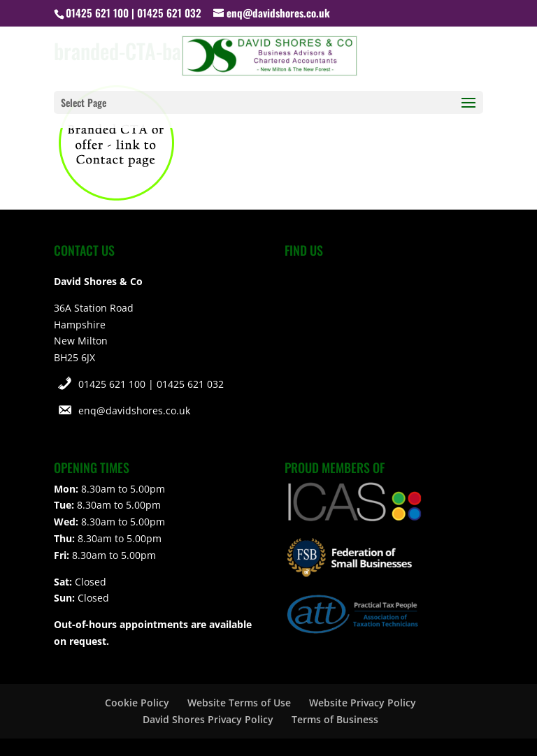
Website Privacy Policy (363, 703)
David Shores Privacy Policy (208, 719)
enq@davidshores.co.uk (134, 410)
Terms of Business (335, 719)
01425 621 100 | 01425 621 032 (151, 384)
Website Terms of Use (239, 703)
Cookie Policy (137, 703)
